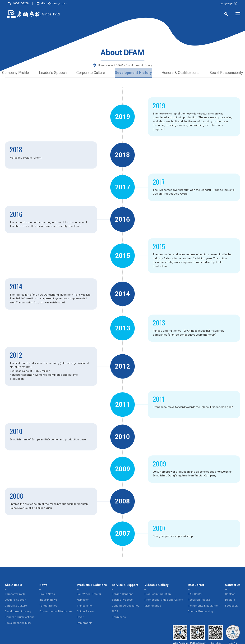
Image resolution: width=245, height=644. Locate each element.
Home (102, 65)
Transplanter (85, 606)
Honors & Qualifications (181, 73)
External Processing (200, 612)
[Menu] (238, 14)
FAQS (115, 612)
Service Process (122, 600)
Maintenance (153, 606)
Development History (132, 73)
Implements (85, 623)
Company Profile (15, 595)
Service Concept (122, 595)
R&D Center (195, 595)
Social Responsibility (18, 623)
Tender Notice (48, 606)
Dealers (230, 600)
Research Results (199, 600)
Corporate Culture (88, 73)
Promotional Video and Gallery (164, 600)
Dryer (80, 618)
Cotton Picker (85, 612)
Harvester (83, 600)
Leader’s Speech (50, 73)
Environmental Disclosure (56, 612)
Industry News (48, 600)
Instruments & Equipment (204, 606)
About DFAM (116, 65)
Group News (47, 595)
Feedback (231, 606)
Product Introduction (158, 595)
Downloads (119, 618)
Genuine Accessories (125, 606)
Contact (230, 595)
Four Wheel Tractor (89, 595)
